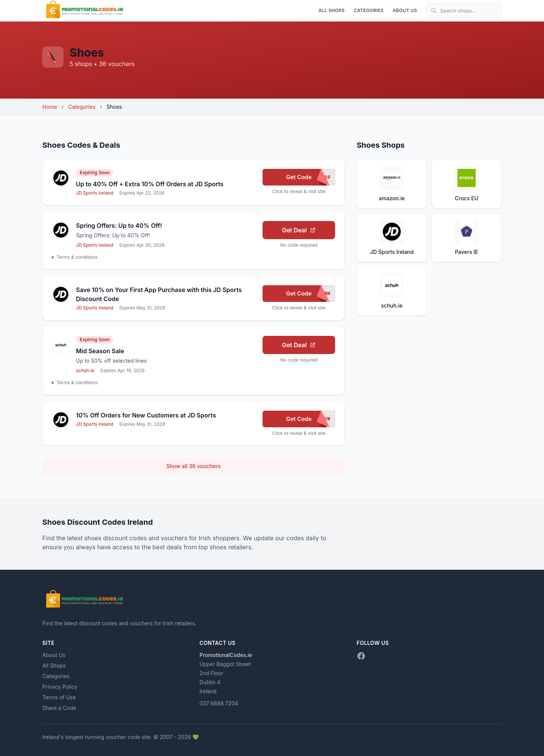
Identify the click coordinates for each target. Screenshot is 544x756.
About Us (405, 10)
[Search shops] (464, 11)
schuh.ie (85, 370)
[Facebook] (361, 656)
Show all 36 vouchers (193, 466)
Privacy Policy (60, 687)
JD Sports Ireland (95, 193)
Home (50, 107)
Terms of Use (59, 697)
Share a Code (59, 708)
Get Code (311, 177)
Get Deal (299, 230)
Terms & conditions (77, 257)
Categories (369, 10)
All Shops (332, 10)
